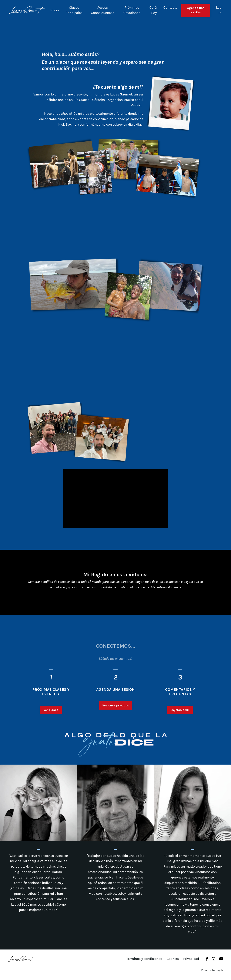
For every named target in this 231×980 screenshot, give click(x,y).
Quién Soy (154, 10)
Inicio (55, 10)
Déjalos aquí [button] (180, 728)
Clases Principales (74, 10)
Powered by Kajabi (212, 970)
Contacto (171, 8)
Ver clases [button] (51, 728)
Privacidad (191, 959)
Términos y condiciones (144, 959)
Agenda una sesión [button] (196, 10)
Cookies (173, 959)
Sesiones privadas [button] (115, 724)
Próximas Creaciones (132, 10)
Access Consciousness (103, 10)
